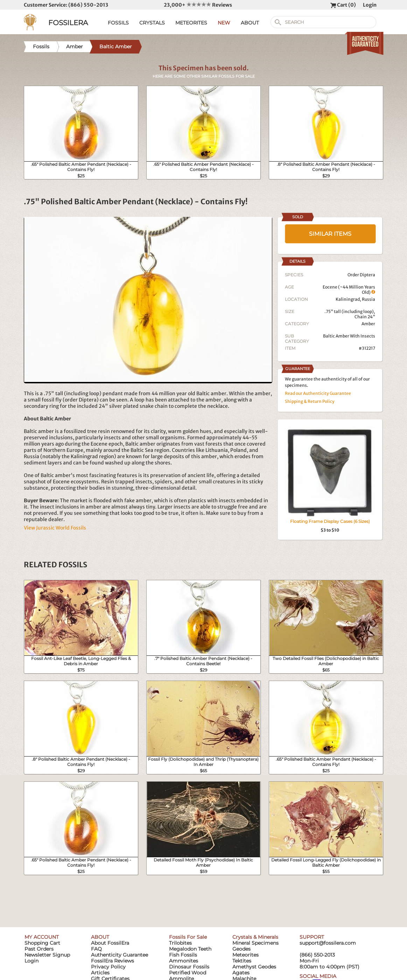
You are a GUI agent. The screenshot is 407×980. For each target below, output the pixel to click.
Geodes (241, 949)
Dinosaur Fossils (189, 967)
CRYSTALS (152, 23)
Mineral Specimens (255, 943)
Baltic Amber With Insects (349, 336)
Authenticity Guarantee (120, 955)
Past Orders (39, 949)
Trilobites (180, 943)
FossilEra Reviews (113, 961)
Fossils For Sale (188, 937)
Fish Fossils (183, 955)
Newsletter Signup (47, 955)
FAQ (96, 949)
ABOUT (250, 23)
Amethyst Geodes (254, 967)
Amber (368, 324)
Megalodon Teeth (190, 949)
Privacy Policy (108, 967)
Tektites (242, 961)
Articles (100, 973)
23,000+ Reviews (198, 5)
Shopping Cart (42, 943)
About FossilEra (110, 943)
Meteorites (245, 955)
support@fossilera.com (328, 943)
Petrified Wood (188, 973)
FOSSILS (118, 23)
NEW (224, 23)
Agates (241, 973)
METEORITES (191, 23)
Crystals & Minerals (255, 937)
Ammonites (184, 961)
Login (370, 5)
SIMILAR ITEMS (330, 234)
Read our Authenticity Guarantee (318, 393)
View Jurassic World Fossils (55, 528)
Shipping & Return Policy (310, 401)
